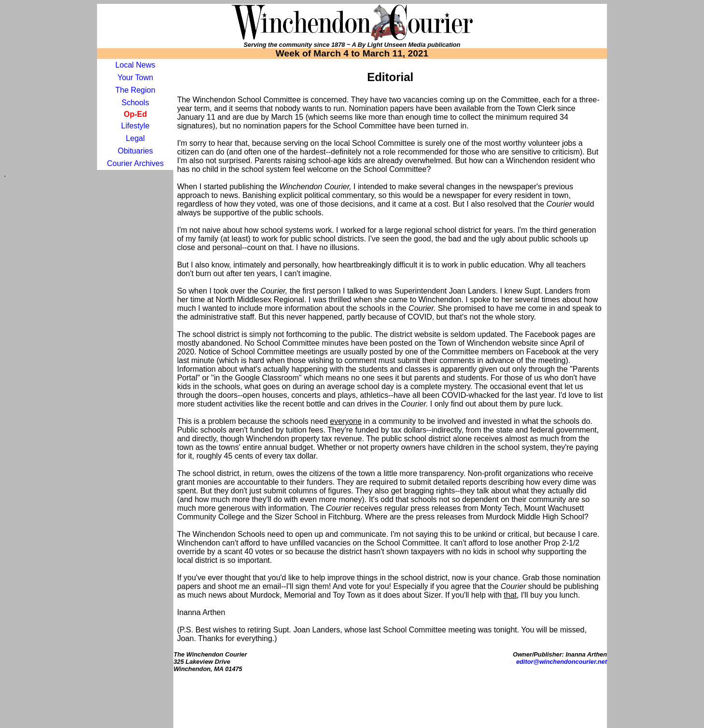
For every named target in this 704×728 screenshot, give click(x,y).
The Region (135, 90)
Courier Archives (135, 163)
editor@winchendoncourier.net (562, 662)
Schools (135, 103)
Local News (135, 65)
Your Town (135, 77)
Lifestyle (135, 126)
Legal (135, 138)
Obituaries (135, 151)
